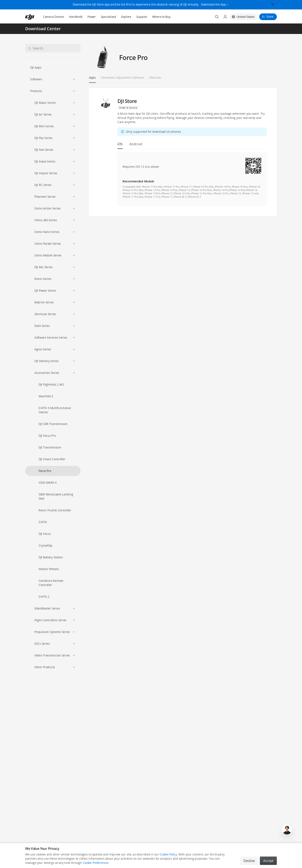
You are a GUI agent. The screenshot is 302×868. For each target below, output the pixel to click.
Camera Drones (53, 17)
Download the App (213, 3)
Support (142, 17)
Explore (126, 17)
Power (92, 17)
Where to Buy (161, 17)
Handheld (76, 17)
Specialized (109, 17)
